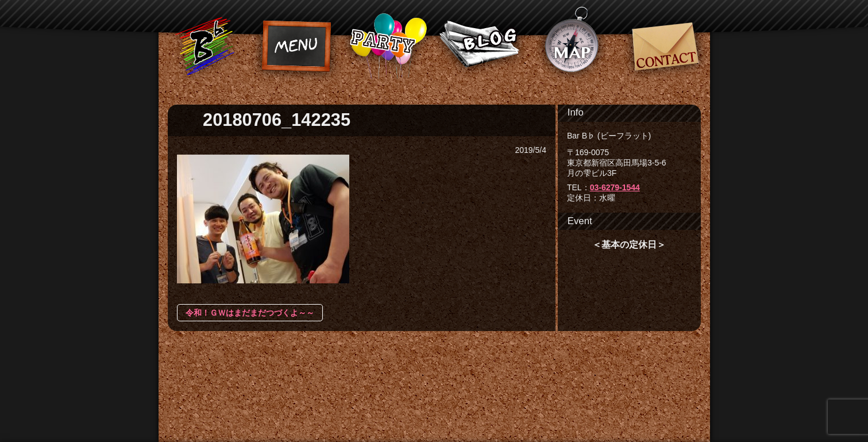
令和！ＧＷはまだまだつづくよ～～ (250, 313)
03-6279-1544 (615, 187)
